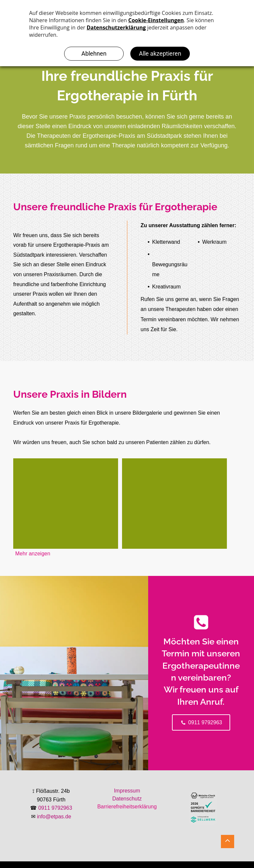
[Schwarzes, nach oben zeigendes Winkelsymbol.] (228, 844)
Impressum (127, 791)
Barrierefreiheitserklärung (127, 807)
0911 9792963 (55, 808)
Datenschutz (127, 799)
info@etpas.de (54, 817)
